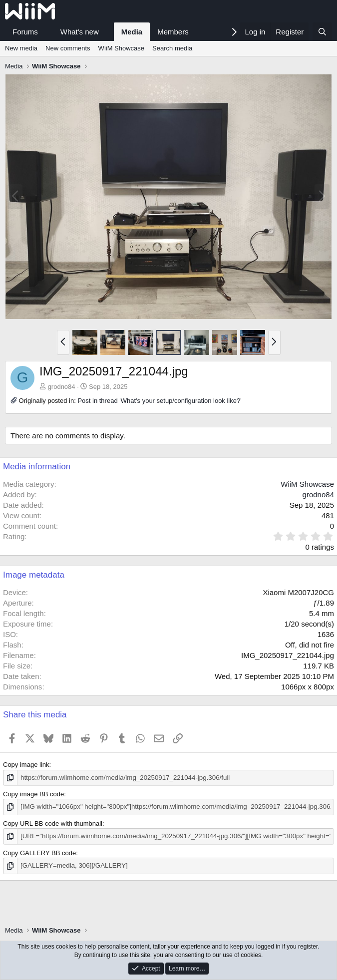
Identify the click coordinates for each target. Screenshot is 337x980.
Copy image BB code (33, 794)
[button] (46, 32)
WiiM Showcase (121, 48)
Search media (172, 48)
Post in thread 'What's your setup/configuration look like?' (159, 401)
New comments (68, 48)
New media (21, 48)
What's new (80, 32)
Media (132, 32)
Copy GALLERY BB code (39, 852)
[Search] (322, 32)
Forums (25, 32)
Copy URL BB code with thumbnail (53, 823)
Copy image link (26, 765)
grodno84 (62, 387)
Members (173, 32)
